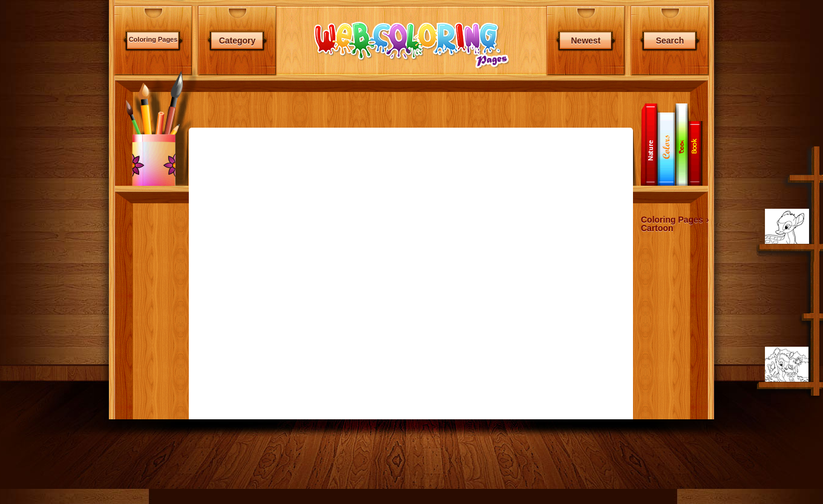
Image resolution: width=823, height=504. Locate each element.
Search (670, 41)
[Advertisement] (143, 273)
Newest (585, 41)
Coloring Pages (153, 39)
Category (238, 41)
